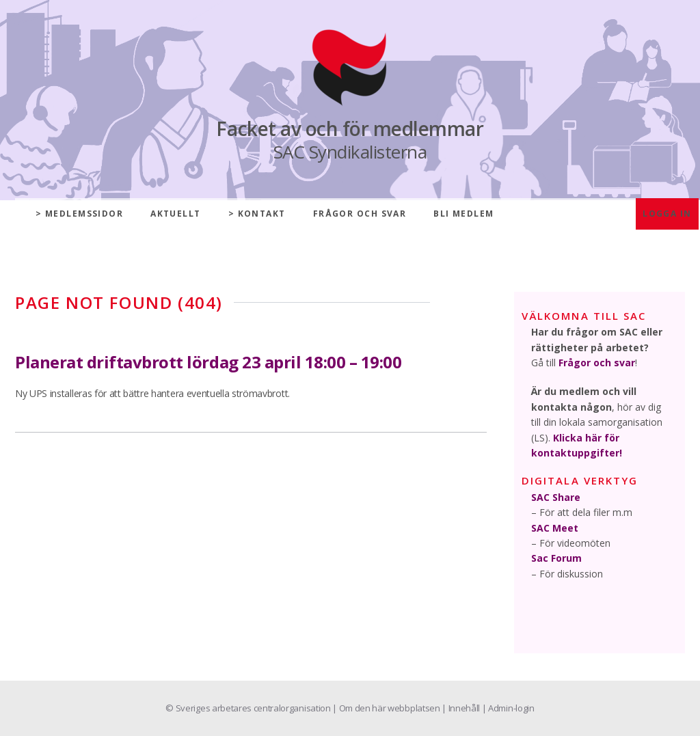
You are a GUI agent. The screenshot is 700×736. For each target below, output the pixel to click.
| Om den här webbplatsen (387, 708)
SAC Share (556, 497)
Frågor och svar (360, 214)
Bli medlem (463, 214)
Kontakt (262, 214)
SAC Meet (555, 528)
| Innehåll (461, 708)
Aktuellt (176, 214)
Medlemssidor (84, 214)
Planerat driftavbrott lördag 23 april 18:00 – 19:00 (208, 362)
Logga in (667, 214)
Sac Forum (556, 558)
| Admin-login (508, 708)
